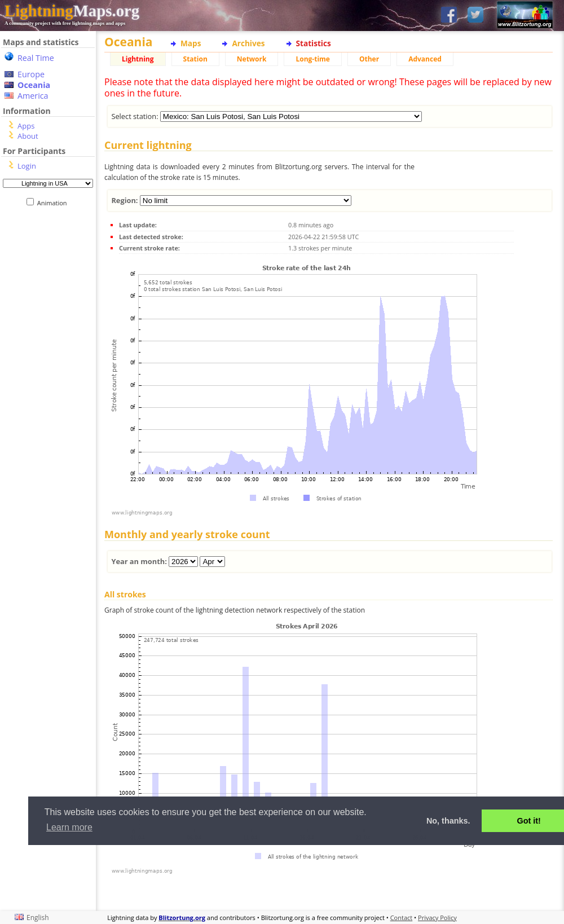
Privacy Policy (437, 918)
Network (252, 59)
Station (195, 59)
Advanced (425, 59)
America (33, 96)
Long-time (312, 59)
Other (369, 59)
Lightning (138, 59)
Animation (54, 203)
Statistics (314, 43)
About (28, 136)
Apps (26, 126)
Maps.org (72, 11)
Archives (248, 43)
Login (27, 166)
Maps (191, 43)
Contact (402, 918)
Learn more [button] (69, 827)
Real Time (36, 58)
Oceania (34, 85)
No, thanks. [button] (448, 821)
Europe (31, 74)
